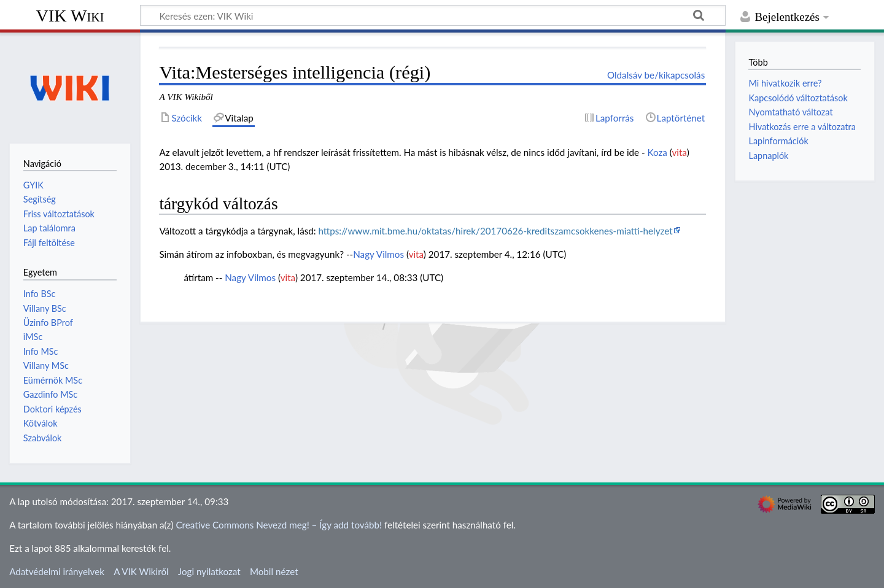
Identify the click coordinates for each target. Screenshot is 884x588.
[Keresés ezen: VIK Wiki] (433, 15)
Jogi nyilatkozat (209, 571)
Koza (657, 152)
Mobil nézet (274, 571)
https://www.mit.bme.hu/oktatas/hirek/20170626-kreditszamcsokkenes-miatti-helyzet (495, 231)
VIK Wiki (70, 16)
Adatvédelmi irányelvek (57, 571)
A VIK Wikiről (141, 571)
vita (679, 152)
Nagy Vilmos (378, 254)
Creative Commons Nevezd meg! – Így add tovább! (279, 525)
